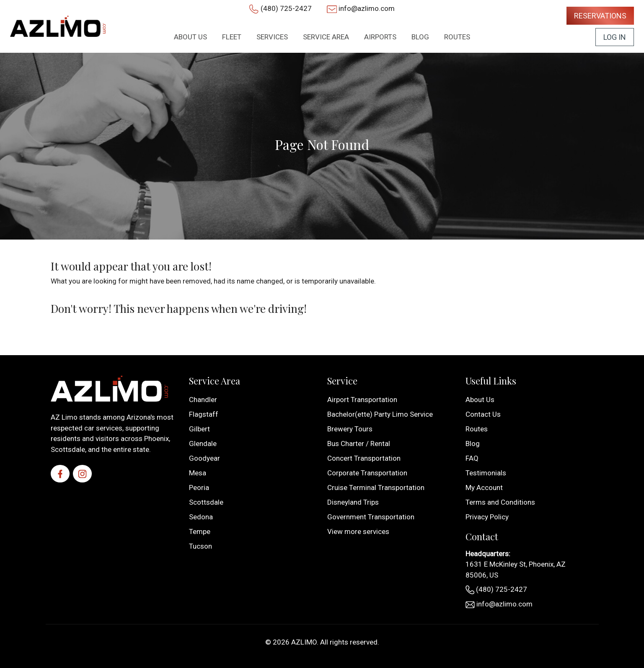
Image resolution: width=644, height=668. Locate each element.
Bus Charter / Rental (359, 444)
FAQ (472, 458)
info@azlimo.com (367, 8)
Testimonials (486, 473)
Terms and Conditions (500, 502)
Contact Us (483, 414)
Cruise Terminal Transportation (376, 487)
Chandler (203, 400)
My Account (484, 487)
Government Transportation (371, 517)
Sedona (201, 517)
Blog (473, 444)
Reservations (600, 16)
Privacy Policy (487, 517)
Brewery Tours (350, 429)
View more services (358, 531)
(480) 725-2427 (286, 8)
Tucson (200, 546)
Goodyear (204, 458)
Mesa (198, 473)
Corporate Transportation (367, 473)
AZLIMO (304, 642)
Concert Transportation (364, 458)
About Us (480, 400)
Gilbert (199, 429)
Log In (615, 37)
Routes (477, 429)
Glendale (203, 444)
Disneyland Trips (353, 502)
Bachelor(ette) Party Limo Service (380, 414)
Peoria (199, 487)
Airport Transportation (362, 400)
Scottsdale (206, 502)
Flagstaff (204, 414)
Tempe (200, 531)
